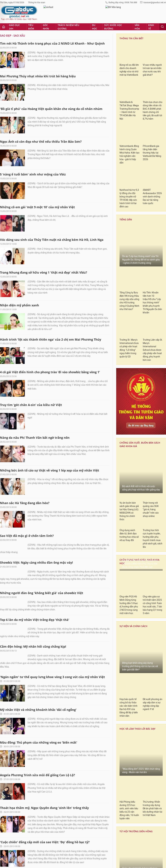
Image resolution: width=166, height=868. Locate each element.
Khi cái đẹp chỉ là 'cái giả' (19, 604)
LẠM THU (124, 577)
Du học (75, 830)
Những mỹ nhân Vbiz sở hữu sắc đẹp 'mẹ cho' (34, 735)
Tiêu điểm (26, 830)
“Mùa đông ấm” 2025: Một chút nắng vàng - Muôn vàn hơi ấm (141, 247)
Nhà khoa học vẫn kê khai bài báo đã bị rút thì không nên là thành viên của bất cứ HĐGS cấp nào (129, 495)
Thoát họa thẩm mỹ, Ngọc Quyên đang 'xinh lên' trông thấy (44, 275)
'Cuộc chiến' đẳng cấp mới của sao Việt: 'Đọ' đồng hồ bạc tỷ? (45, 310)
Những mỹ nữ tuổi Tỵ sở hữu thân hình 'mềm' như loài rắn (45, 506)
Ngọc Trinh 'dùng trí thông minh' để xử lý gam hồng (39, 571)
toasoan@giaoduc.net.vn (109, 852)
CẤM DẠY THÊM (128, 556)
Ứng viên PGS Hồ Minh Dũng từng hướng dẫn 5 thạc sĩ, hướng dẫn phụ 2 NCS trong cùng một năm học (129, 81)
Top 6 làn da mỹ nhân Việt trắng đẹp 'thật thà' (35, 62)
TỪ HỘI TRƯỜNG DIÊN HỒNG (136, 308)
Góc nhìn (39, 830)
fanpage (103, 860)
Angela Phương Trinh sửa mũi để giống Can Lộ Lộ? (38, 243)
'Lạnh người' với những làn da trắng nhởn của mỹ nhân (42, 375)
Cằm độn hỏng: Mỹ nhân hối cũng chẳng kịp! (33, 103)
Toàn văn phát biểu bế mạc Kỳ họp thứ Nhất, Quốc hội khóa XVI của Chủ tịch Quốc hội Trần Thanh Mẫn (140, 348)
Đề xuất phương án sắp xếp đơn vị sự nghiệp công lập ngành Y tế (153, 181)
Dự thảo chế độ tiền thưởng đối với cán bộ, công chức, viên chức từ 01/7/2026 (146, 797)
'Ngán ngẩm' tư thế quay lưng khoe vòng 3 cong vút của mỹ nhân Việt (52, 145)
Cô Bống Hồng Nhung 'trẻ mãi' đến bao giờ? (33, 637)
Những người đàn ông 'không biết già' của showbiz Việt (42, 21)
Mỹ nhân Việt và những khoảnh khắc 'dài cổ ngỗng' (38, 177)
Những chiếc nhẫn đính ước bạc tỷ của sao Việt (36, 768)
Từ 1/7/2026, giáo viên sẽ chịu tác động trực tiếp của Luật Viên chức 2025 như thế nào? (144, 689)
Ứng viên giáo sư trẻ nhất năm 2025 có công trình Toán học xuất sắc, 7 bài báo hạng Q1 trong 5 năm (152, 81)
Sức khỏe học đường (91, 830)
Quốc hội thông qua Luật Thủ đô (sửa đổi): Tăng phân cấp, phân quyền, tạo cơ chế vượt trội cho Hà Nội (152, 391)
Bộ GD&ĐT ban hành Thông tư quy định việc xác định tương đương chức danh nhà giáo (145, 705)
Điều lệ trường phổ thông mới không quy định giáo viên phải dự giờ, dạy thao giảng (145, 812)
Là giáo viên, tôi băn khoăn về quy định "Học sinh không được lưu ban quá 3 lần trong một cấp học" (146, 754)
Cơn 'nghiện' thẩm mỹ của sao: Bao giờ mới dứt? (36, 440)
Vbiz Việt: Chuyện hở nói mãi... (23, 473)
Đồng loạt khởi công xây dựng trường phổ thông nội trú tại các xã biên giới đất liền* (140, 143)
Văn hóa (108, 830)
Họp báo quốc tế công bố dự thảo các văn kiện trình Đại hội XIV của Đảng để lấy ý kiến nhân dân (129, 184)
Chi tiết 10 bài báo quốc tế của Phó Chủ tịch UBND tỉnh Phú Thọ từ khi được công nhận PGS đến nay (140, 40)
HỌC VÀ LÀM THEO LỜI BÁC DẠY (137, 205)
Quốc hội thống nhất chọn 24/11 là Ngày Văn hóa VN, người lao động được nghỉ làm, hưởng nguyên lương (129, 391)
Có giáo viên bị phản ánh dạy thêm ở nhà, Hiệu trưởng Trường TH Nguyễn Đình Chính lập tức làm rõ (145, 673)
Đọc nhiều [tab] (141, 612)
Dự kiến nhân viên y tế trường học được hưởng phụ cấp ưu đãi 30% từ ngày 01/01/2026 (144, 770)
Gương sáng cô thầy (132, 588)
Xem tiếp (55, 798)
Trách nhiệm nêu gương (57, 830)
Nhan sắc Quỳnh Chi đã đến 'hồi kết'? (28, 539)
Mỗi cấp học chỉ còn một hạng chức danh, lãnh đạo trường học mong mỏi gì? (145, 721)
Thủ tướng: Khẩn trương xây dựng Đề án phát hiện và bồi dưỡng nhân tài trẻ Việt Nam (152, 285)
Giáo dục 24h (12, 830)
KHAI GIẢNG (126, 534)
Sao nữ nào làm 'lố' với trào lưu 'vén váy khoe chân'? (40, 702)
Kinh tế (119, 830)
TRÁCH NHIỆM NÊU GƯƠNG (135, 414)
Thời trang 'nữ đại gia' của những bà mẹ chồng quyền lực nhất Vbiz (50, 342)
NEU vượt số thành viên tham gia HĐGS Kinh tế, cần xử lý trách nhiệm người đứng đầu (152, 493)
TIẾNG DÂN (125, 566)
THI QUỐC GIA (127, 545)
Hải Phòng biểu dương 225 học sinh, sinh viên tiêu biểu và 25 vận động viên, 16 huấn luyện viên (129, 286)
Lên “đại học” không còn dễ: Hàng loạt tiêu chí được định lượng (146, 784)
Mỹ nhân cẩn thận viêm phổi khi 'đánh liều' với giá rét (41, 669)
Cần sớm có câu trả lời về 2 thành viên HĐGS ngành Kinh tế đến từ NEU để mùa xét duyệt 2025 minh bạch (141, 454)
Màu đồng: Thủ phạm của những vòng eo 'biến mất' (39, 210)
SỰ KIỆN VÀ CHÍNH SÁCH (133, 102)
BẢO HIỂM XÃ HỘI (129, 524)
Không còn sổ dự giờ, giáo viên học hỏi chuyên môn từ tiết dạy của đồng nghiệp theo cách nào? (146, 738)
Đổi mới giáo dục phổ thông (133, 599)
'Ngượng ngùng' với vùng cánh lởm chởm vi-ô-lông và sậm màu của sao (53, 408)
